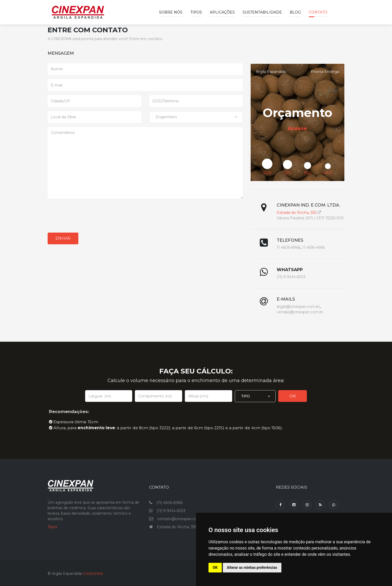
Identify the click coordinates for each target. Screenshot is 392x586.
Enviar (63, 238)
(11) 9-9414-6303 (291, 277)
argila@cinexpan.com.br (298, 307)
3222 (267, 173)
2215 (287, 173)
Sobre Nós (171, 12)
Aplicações (222, 12)
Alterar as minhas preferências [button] (252, 568)
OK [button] (215, 568)
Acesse (297, 128)
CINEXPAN (93, 572)
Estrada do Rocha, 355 (296, 213)
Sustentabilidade (262, 12)
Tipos (196, 12)
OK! (293, 395)
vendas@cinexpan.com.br (300, 312)
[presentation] (87, 216)
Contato (318, 12)
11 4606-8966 (289, 247)
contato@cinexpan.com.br (181, 518)
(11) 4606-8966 (169, 502)
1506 (308, 173)
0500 (328, 173)
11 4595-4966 (314, 247)
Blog (295, 12)
